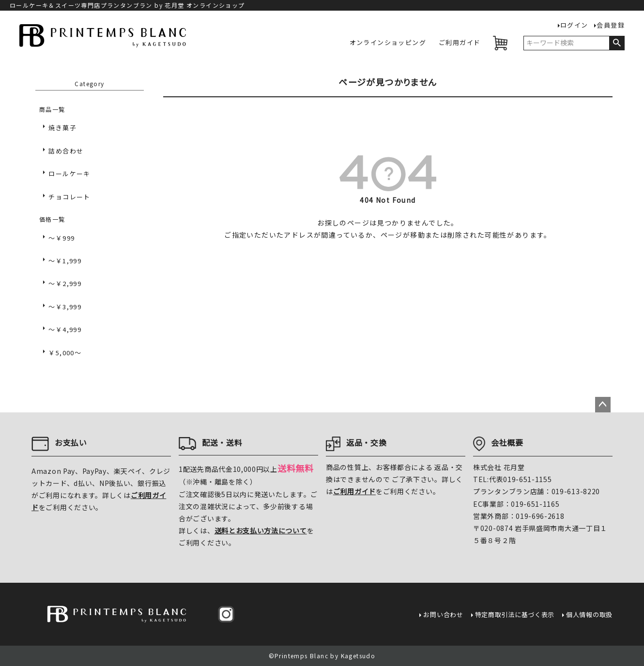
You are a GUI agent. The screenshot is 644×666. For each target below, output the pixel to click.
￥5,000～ (65, 353)
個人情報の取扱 (589, 614)
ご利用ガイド (460, 43)
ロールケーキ (69, 174)
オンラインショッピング (388, 43)
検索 (617, 43)
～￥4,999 (65, 329)
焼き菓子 (62, 128)
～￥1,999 (65, 261)
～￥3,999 (65, 307)
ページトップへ (603, 405)
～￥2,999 (65, 283)
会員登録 (611, 25)
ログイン (574, 25)
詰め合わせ (66, 151)
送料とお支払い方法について (261, 530)
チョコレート (69, 197)
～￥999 (61, 238)
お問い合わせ (443, 614)
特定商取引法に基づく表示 (515, 614)
